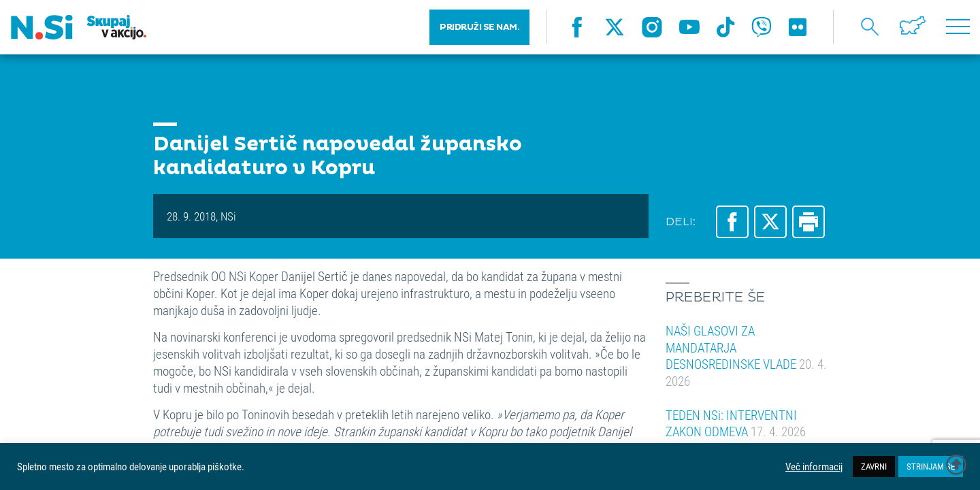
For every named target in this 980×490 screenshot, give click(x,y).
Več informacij (814, 467)
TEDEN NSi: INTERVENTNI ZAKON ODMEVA (736, 423)
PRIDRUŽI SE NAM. (479, 27)
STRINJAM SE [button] (931, 466)
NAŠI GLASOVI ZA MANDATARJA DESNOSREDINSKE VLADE (746, 356)
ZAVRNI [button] (874, 466)
